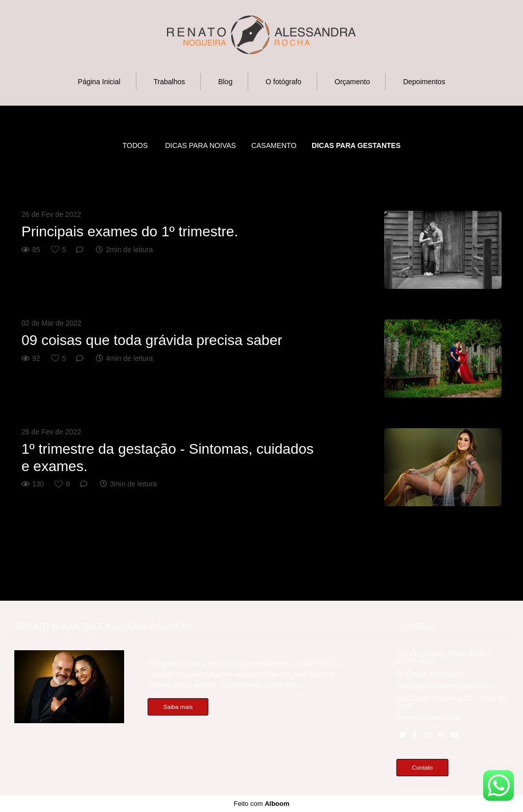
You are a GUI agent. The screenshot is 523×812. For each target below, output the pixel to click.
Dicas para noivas (200, 145)
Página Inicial (99, 82)
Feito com (261, 804)
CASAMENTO (274, 145)
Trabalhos (170, 82)
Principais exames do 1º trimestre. (130, 231)
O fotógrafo (283, 82)
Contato (423, 767)
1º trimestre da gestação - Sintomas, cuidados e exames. (168, 458)
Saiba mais (178, 707)
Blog (225, 82)
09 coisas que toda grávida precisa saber (154, 340)
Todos (135, 145)
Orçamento (352, 82)
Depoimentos (424, 82)
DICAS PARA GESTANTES (356, 145)
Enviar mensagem (435, 674)
